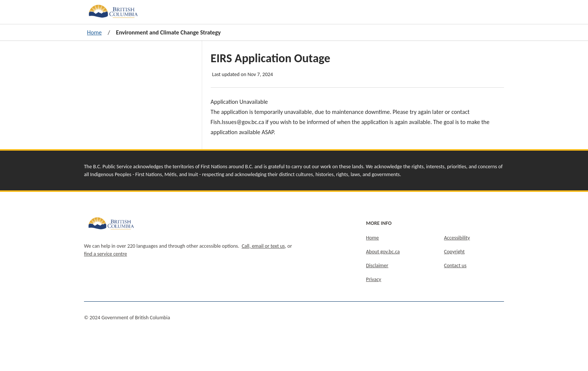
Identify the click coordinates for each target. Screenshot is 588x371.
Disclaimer (377, 266)
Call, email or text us (263, 246)
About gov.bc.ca (383, 252)
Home (94, 32)
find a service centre (106, 254)
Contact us (455, 266)
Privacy (373, 279)
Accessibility (457, 238)
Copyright (454, 252)
